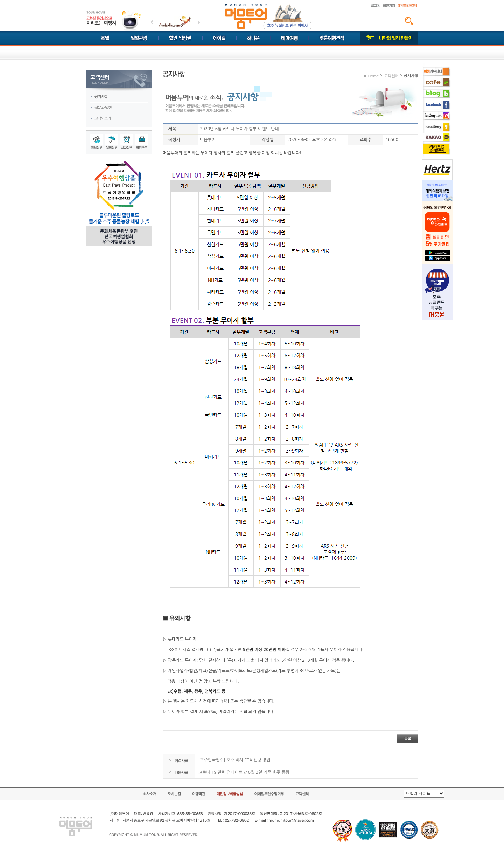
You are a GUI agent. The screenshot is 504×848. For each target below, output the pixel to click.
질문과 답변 (103, 108)
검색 (409, 21)
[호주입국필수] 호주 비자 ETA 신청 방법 (234, 760)
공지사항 (101, 97)
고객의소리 (103, 119)
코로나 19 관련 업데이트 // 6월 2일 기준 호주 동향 (244, 772)
